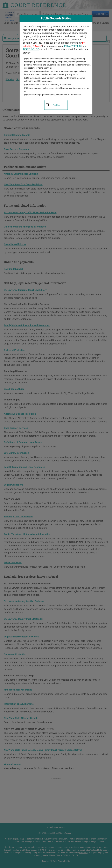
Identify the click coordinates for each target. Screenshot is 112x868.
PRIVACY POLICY (73, 46)
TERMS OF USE (31, 49)
